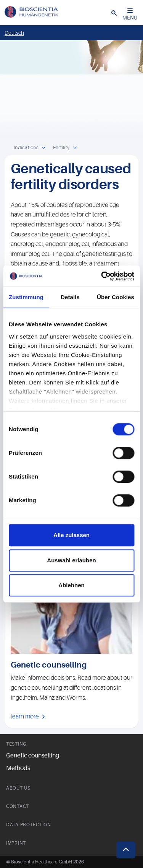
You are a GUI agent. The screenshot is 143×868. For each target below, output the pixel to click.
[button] (114, 13)
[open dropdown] (44, 148)
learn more (25, 717)
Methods (18, 768)
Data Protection (29, 825)
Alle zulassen (71, 535)
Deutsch (14, 33)
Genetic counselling (33, 756)
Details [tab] (70, 297)
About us (18, 788)
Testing (16, 744)
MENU (130, 14)
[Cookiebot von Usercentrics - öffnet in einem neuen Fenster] (102, 276)
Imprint (16, 843)
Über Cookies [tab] (116, 297)
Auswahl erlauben (71, 560)
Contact (18, 806)
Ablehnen (71, 585)
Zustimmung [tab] (26, 297)
